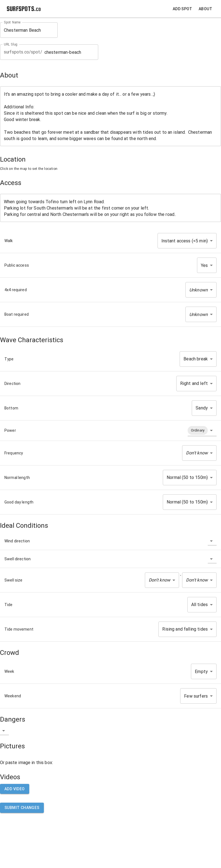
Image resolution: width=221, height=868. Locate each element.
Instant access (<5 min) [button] (185, 241)
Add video (15, 789)
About (205, 9)
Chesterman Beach (29, 30)
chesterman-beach (69, 52)
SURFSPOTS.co (24, 9)
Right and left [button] (194, 383)
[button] (201, 290)
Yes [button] (204, 265)
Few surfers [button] (196, 696)
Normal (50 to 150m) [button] (187, 477)
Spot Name (12, 22)
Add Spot (182, 9)
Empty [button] (201, 672)
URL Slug (11, 44)
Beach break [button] (196, 359)
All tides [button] (199, 605)
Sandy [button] (202, 408)
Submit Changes (22, 808)
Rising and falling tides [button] (185, 629)
